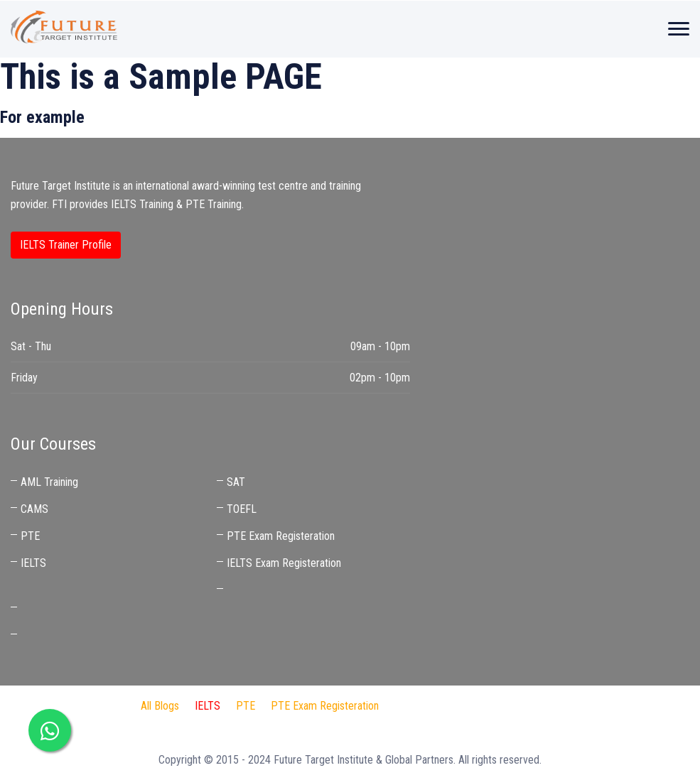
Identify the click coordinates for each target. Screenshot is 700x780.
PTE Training (214, 204)
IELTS (33, 563)
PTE (30, 536)
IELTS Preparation (286, 724)
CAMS (34, 509)
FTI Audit (415, 706)
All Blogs (160, 706)
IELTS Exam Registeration (284, 563)
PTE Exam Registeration (281, 536)
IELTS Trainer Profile (66, 245)
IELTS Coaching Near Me (76, 608)
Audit (537, 706)
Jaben (497, 706)
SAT (236, 482)
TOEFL (242, 509)
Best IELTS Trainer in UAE (77, 635)
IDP (459, 706)
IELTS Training (142, 204)
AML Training (49, 482)
